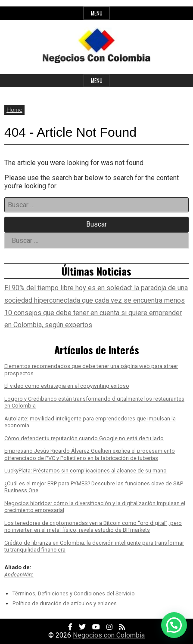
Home (14, 109)
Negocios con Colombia (109, 635)
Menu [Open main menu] (97, 81)
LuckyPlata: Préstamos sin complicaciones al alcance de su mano (86, 471)
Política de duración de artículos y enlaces (65, 603)
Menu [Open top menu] (97, 13)
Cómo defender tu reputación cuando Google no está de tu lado (84, 438)
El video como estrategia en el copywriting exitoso (67, 386)
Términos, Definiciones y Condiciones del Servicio (74, 593)
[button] (174, 625)
